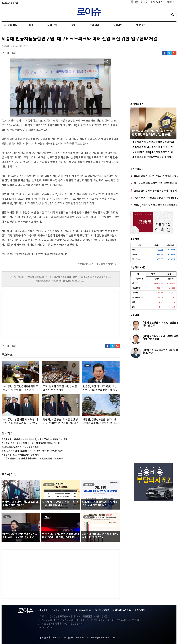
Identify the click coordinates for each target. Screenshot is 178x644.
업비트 (153, 274)
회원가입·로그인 (158, 2)
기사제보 (55, 610)
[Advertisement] (32, 314)
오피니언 (118, 25)
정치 (73, 25)
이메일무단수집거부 (122, 610)
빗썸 (138, 274)
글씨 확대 (8, 53)
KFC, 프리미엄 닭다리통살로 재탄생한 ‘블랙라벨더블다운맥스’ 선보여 (32, 451)
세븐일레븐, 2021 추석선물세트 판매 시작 (20, 455)
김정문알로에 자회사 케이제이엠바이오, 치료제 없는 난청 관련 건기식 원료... (36, 439)
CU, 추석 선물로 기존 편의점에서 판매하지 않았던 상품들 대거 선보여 (32, 459)
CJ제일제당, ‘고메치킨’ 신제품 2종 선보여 (20, 447)
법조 (31, 25)
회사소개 (170, 2)
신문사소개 (42, 610)
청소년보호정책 (102, 610)
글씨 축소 (4, 53)
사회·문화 (52, 25)
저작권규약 (140, 610)
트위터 (169, 53)
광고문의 (67, 610)
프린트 (13, 53)
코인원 (169, 274)
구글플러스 (174, 53)
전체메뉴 (13, 25)
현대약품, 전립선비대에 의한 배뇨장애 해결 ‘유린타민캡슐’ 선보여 (31, 443)
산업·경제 (94, 25)
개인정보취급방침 (83, 611)
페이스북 (164, 53)
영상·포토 (141, 25)
